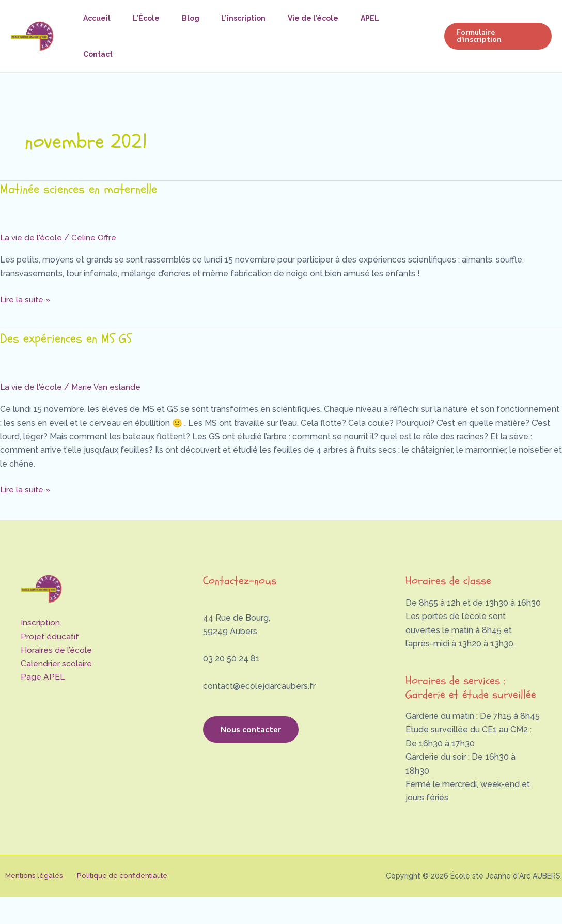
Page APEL (43, 677)
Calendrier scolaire (56, 664)
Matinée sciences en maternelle (81, 189)
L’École (150, 18)
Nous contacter (259, 732)
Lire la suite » (26, 299)
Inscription (40, 622)
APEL (385, 18)
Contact (99, 54)
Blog (197, 18)
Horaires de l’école (56, 650)
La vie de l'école (32, 237)
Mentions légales (30, 876)
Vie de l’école (325, 18)
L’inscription (253, 18)
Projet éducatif (50, 636)
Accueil (98, 18)
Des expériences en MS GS (67, 338)
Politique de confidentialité (114, 876)
